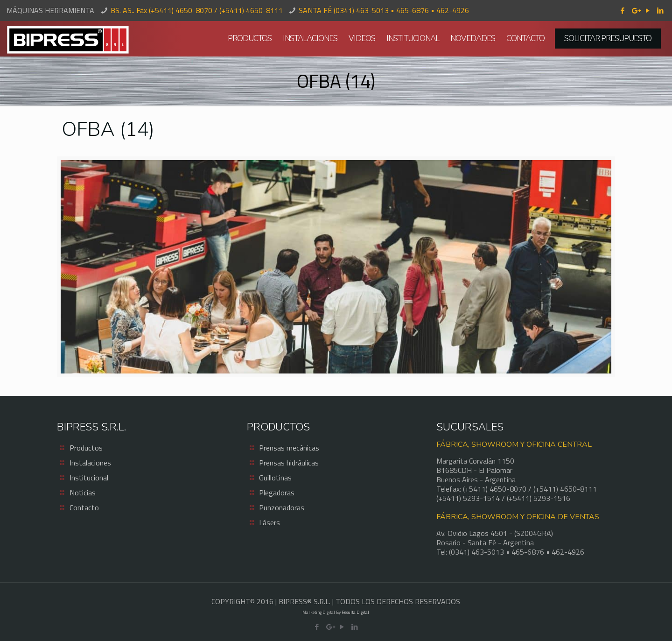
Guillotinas (275, 478)
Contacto (84, 507)
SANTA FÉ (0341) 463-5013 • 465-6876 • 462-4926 (384, 10)
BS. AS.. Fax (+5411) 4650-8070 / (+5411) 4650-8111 (197, 10)
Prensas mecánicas (289, 448)
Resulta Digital (355, 612)
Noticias (83, 493)
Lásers (269, 522)
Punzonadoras (282, 507)
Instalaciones (90, 463)
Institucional (89, 478)
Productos (86, 448)
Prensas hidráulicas (289, 463)
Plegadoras (277, 493)
